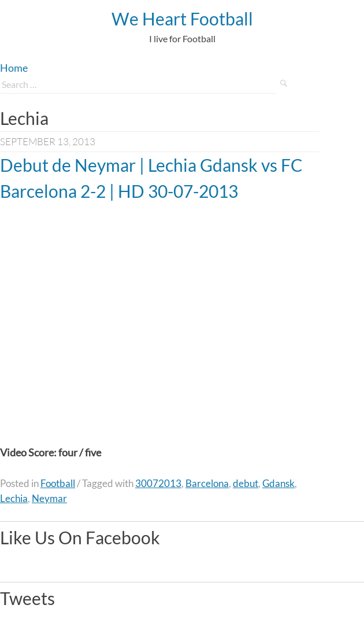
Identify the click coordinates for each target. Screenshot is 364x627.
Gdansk (278, 483)
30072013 (158, 483)
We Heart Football (182, 19)
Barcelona (207, 483)
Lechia (14, 498)
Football (58, 483)
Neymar (49, 498)
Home (14, 68)
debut (246, 483)
